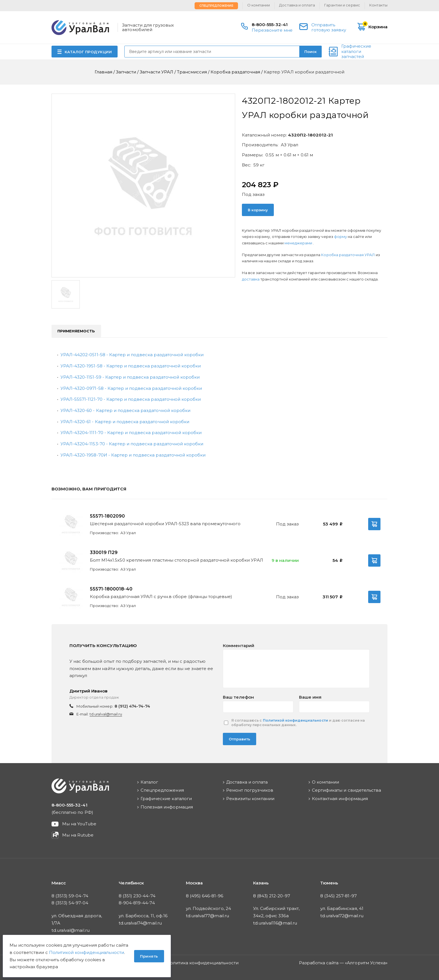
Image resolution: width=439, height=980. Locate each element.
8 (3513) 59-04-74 (70, 896)
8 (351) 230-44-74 (137, 896)
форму (340, 237)
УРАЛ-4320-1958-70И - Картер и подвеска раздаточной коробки (133, 455)
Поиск (310, 52)
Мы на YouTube (79, 824)
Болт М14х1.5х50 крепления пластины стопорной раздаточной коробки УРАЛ (177, 560)
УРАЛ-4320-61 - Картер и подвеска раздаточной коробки (125, 422)
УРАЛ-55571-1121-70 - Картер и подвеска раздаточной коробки (131, 399)
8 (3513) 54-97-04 (70, 903)
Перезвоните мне (272, 30)
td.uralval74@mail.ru (140, 923)
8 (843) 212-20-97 (272, 896)
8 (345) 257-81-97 (338, 896)
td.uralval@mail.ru (106, 714)
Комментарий (239, 646)
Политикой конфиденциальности (296, 720)
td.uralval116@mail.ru (275, 923)
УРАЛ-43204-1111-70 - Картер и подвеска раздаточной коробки (131, 433)
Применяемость (76, 331)
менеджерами (299, 243)
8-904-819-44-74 (137, 903)
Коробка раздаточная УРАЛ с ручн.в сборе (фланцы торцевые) (161, 596)
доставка (251, 279)
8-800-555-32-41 (270, 25)
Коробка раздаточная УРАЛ (348, 255)
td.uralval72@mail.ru (342, 916)
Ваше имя (310, 697)
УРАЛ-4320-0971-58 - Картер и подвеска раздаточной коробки (131, 388)
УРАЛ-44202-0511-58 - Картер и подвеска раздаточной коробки (132, 355)
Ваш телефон (238, 697)
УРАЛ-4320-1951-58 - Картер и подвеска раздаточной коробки (131, 366)
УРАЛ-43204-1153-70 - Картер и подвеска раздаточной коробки (132, 444)
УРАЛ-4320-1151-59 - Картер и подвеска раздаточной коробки (130, 377)
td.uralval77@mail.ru (207, 916)
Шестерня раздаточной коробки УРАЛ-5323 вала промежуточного (165, 524)
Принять (149, 956)
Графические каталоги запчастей (356, 52)
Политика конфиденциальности (203, 963)
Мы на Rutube (78, 835)
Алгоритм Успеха (366, 963)
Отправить (240, 739)
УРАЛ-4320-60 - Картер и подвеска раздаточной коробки (125, 410)
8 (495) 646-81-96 (205, 896)
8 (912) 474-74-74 (132, 706)
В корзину (258, 210)
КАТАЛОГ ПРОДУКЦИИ (88, 52)
